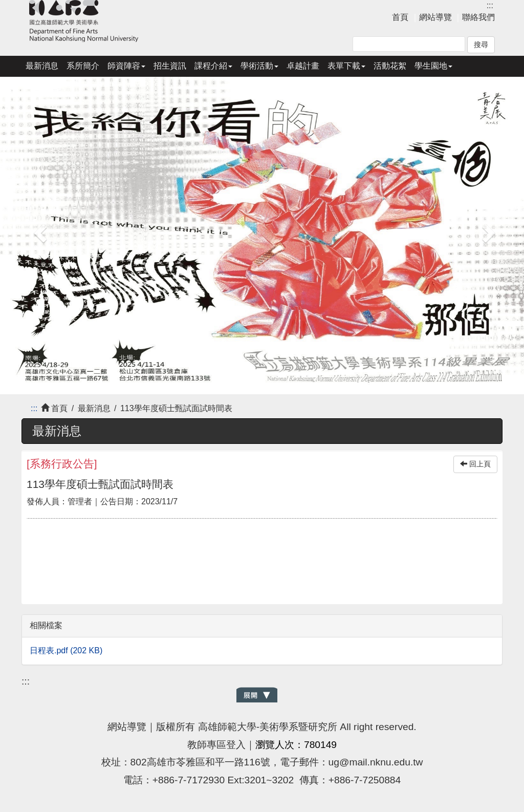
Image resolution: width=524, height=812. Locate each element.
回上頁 (475, 464)
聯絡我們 (478, 17)
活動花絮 (390, 66)
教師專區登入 (216, 745)
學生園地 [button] (433, 66)
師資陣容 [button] (126, 66)
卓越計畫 (303, 66)
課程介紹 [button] (213, 66)
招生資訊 (170, 66)
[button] (39, 230)
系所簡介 (83, 66)
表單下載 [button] (346, 66)
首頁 (400, 17)
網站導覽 (435, 17)
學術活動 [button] (259, 66)
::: (490, 5)
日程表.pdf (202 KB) (66, 650)
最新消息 (42, 66)
